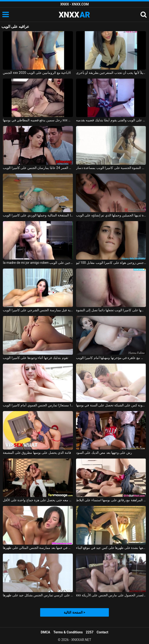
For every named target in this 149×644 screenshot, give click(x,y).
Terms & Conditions (68, 632)
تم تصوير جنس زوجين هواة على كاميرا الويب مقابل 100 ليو (111, 263)
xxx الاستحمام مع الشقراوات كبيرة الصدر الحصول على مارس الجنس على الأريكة (111, 595)
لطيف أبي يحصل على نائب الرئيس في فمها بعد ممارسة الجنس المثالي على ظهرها (38, 548)
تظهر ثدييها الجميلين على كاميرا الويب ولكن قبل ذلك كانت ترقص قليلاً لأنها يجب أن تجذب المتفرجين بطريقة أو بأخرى (111, 73)
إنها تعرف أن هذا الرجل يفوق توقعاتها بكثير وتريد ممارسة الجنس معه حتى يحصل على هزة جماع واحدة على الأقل (38, 500)
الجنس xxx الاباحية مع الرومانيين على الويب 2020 (37, 73)
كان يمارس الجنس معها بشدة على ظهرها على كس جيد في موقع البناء (111, 548)
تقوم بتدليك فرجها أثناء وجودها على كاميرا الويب (35, 358)
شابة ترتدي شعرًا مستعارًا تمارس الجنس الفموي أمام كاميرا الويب (38, 405)
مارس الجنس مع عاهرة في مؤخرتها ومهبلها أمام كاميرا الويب (111, 358)
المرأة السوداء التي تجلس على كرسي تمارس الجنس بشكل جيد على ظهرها (38, 595)
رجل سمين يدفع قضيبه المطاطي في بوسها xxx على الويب (38, 120)
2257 (90, 632)
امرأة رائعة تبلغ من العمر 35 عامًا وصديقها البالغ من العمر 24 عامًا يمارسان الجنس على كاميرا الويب (38, 168)
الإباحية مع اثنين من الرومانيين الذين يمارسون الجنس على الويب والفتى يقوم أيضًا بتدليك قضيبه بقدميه (111, 120)
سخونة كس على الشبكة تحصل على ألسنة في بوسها (111, 405)
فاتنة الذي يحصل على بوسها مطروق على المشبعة (37, 453)
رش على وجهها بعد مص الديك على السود (104, 453)
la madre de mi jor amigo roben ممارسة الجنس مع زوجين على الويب (38, 263)
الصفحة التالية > (74, 612)
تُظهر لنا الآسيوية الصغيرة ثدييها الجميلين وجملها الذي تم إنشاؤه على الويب (111, 215)
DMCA (46, 632)
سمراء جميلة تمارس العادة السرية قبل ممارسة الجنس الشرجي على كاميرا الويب (38, 310)
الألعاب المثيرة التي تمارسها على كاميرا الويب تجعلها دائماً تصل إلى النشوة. (111, 310)
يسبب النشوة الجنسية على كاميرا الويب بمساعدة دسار (111, 168)
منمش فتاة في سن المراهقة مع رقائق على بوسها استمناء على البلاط (111, 500)
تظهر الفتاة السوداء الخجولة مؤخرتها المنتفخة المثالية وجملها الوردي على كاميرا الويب (38, 215)
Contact (102, 632)
